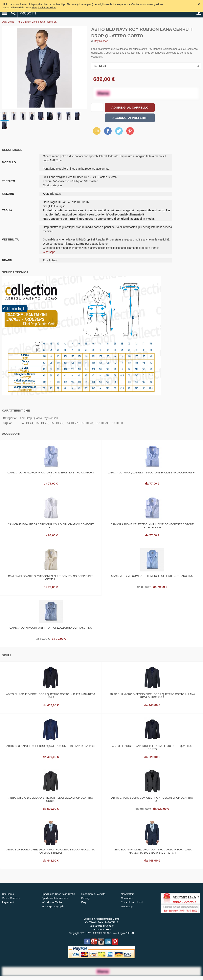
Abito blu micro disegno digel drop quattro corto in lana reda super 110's (152, 696)
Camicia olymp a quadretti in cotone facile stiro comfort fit (152, 473)
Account (199, 13)
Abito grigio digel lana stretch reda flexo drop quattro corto (51, 799)
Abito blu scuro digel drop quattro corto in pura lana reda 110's (51, 696)
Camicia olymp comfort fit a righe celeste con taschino (152, 576)
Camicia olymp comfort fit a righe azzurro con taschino (51, 628)
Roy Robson (101, 41)
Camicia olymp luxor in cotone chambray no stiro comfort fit (51, 474)
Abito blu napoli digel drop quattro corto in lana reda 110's (51, 746)
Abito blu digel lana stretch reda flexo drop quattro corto (152, 748)
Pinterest (130, 131)
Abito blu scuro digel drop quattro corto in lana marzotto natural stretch (51, 851)
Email (96, 131)
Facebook (108, 131)
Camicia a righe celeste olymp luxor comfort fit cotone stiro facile (152, 526)
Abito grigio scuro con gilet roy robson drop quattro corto (152, 799)
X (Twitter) (119, 132)
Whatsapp (49, 252)
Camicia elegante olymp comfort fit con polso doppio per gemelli (51, 578)
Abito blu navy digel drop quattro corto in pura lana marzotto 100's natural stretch (152, 851)
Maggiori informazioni (44, 7)
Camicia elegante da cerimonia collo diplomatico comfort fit (51, 526)
